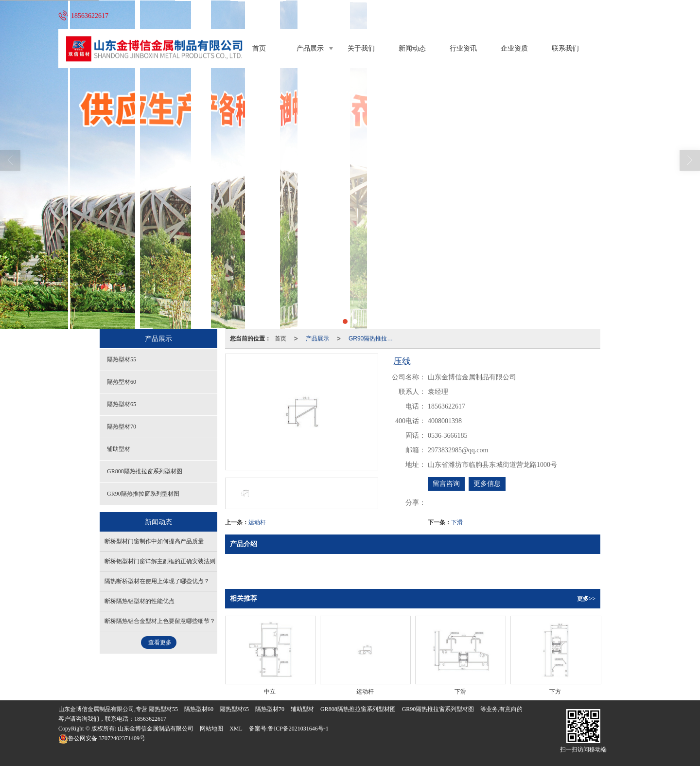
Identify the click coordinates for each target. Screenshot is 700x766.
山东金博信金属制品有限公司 (156, 729)
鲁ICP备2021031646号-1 (298, 729)
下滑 (457, 522)
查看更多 (160, 642)
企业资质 (514, 48)
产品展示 (310, 48)
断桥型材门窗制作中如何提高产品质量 (154, 541)
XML (236, 729)
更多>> (586, 599)
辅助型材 (119, 449)
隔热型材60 (122, 382)
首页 (259, 48)
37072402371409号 (102, 738)
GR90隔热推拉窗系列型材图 (375, 338)
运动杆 (257, 522)
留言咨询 (446, 484)
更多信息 (487, 484)
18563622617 (150, 719)
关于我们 (361, 48)
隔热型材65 (122, 404)
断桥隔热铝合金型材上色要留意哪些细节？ (160, 621)
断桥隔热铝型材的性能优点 (140, 601)
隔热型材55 (122, 359)
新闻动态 (412, 48)
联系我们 (565, 48)
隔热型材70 (122, 427)
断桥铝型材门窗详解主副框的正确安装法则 (160, 561)
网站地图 (211, 729)
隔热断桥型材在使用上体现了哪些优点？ (157, 581)
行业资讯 (463, 48)
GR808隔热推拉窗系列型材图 (145, 471)
